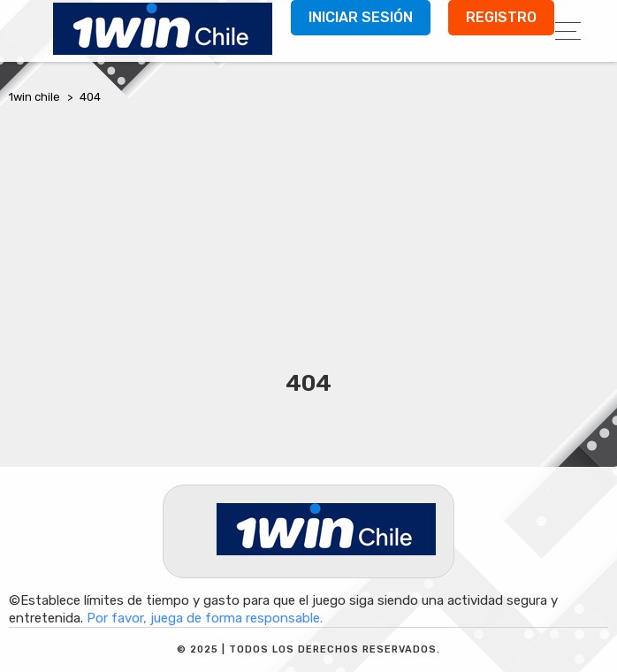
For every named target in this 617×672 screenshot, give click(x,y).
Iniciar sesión (361, 17)
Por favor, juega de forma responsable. (205, 618)
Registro (501, 17)
